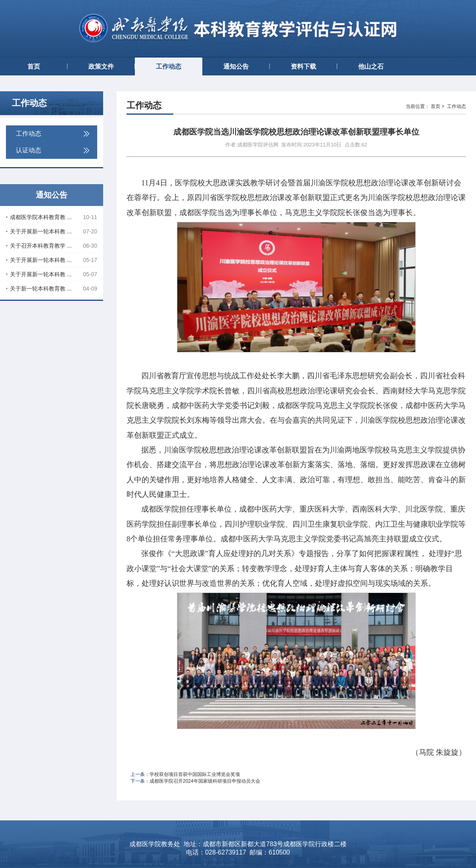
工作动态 (169, 66)
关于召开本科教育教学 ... (52, 246)
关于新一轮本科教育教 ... (52, 289)
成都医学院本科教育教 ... (52, 217)
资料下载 (303, 66)
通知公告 (236, 66)
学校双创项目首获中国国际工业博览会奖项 (195, 774)
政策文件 (101, 66)
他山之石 (371, 66)
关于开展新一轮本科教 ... (52, 231)
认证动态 (53, 150)
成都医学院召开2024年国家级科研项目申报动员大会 (205, 781)
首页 (34, 66)
